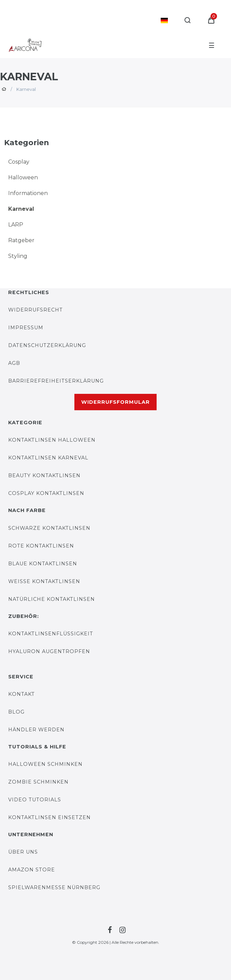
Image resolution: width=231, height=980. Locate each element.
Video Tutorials (35, 800)
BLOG (16, 712)
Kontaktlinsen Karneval (48, 458)
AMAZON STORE (32, 870)
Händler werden (36, 730)
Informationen (28, 193)
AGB (14, 363)
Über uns (23, 852)
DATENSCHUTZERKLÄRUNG (47, 345)
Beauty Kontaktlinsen (44, 475)
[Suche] (188, 20)
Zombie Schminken (38, 782)
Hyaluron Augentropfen (49, 651)
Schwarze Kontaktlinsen (49, 528)
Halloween (23, 177)
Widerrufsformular (115, 402)
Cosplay (19, 162)
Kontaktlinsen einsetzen (49, 817)
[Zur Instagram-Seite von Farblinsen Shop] (121, 930)
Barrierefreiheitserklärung (56, 381)
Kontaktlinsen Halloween (52, 440)
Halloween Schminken (45, 764)
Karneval (21, 209)
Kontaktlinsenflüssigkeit (51, 634)
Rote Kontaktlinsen (41, 546)
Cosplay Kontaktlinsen (46, 493)
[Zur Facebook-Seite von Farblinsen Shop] (109, 930)
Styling (18, 256)
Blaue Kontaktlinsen (43, 564)
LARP (16, 225)
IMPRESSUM (26, 328)
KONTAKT (21, 694)
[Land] (164, 20)
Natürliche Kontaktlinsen (52, 599)
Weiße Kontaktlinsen (44, 581)
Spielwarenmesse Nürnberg (54, 887)
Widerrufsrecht (35, 310)
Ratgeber (21, 240)
